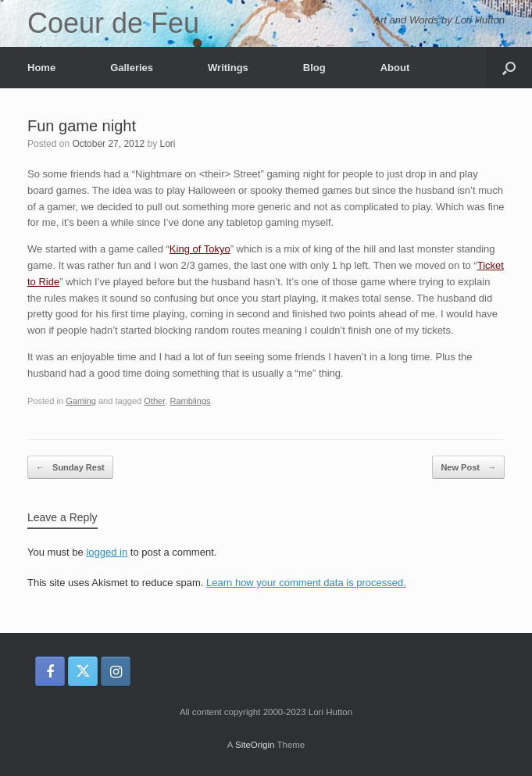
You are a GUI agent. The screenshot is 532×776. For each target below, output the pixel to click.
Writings (228, 68)
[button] (509, 68)
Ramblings (190, 401)
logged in (107, 552)
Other (154, 401)
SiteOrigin (255, 745)
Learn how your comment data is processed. (306, 583)
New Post (468, 468)
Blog (314, 68)
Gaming (81, 401)
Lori (167, 144)
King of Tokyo (200, 249)
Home (41, 68)
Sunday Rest (70, 468)
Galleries (132, 68)
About (395, 68)
